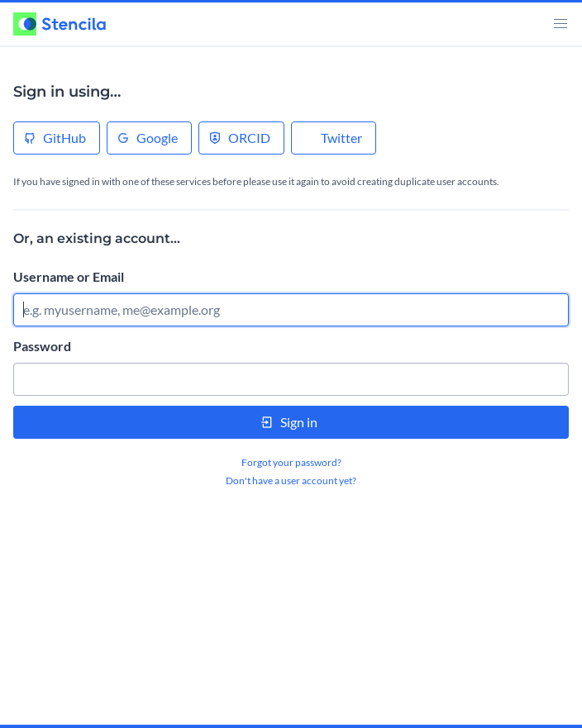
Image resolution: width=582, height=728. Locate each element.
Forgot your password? (291, 462)
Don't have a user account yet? (291, 481)
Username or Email (69, 276)
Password (42, 346)
